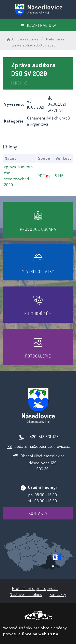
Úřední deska (55, 39)
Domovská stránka (22, 39)
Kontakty (38, 513)
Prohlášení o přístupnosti (35, 588)
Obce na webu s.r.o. (41, 634)
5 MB (59, 176)
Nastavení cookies (26, 594)
